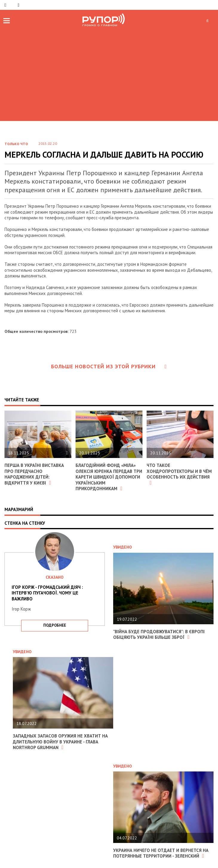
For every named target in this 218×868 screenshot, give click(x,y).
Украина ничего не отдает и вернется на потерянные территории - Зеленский (161, 853)
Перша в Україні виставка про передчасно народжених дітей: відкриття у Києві (34, 474)
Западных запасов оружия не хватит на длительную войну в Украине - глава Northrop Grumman (60, 742)
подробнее (55, 625)
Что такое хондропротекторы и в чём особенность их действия (179, 474)
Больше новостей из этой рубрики (109, 366)
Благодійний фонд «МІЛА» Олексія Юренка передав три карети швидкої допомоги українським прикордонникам (109, 477)
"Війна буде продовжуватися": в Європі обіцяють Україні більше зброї (159, 635)
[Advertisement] (109, 73)
